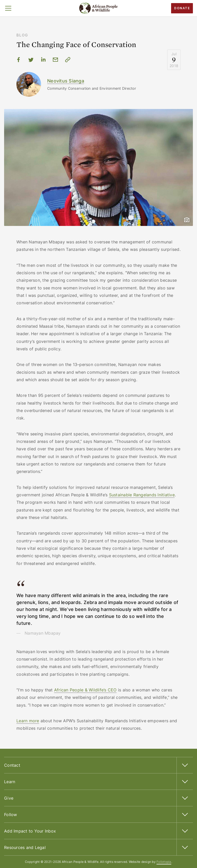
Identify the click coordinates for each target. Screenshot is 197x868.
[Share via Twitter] (31, 60)
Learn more (28, 721)
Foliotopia (164, 862)
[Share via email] (55, 60)
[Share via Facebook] (18, 60)
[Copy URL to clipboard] (68, 60)
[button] (8, 8)
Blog (22, 35)
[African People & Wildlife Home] (98, 8)
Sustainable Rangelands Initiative (142, 495)
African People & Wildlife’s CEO (85, 690)
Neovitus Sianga (66, 81)
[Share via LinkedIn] (43, 60)
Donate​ (182, 8)
